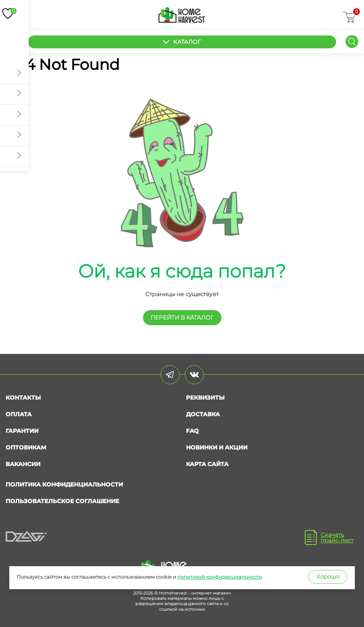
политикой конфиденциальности (220, 577)
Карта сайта (207, 464)
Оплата (19, 414)
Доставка (203, 414)
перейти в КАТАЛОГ (182, 317)
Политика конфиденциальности (64, 484)
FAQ (192, 431)
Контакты (23, 398)
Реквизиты (205, 398)
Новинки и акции (217, 447)
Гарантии (22, 431)
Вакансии (23, 464)
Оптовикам (26, 447)
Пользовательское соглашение (62, 501)
